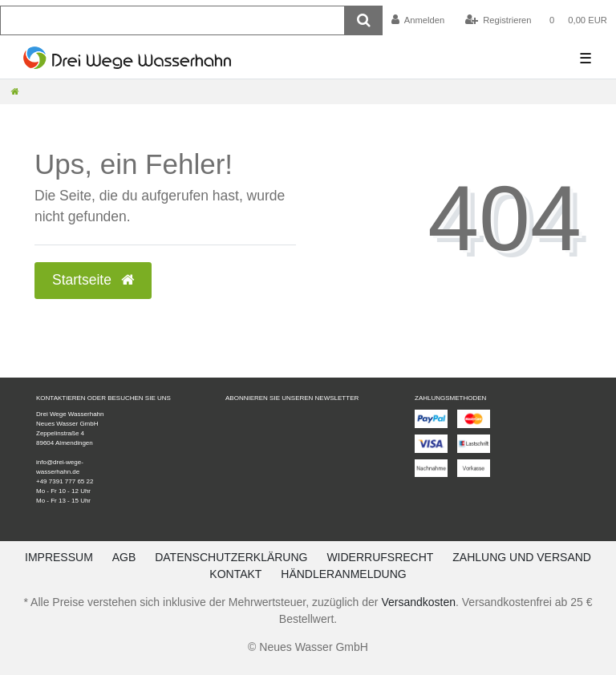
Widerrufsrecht (380, 557)
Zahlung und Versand (522, 557)
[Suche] (364, 20)
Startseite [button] (93, 280)
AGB (124, 557)
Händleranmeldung (343, 574)
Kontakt (235, 574)
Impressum (59, 557)
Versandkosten (418, 602)
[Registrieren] (498, 20)
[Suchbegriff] (172, 20)
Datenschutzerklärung (231, 557)
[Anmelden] (418, 20)
